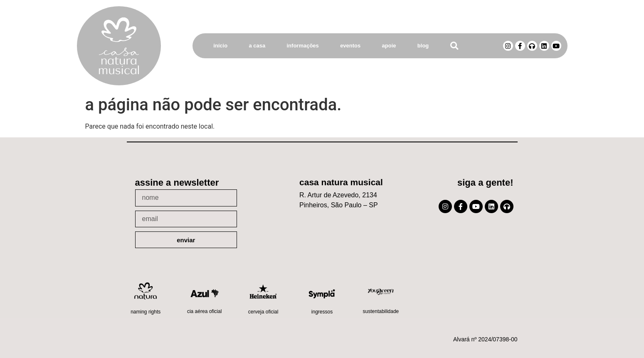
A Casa (257, 46)
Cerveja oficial (263, 312)
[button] (454, 46)
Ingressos (322, 312)
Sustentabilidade (381, 311)
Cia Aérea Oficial (204, 311)
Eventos (350, 46)
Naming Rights (146, 312)
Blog (423, 46)
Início (220, 46)
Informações (303, 46)
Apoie (389, 46)
